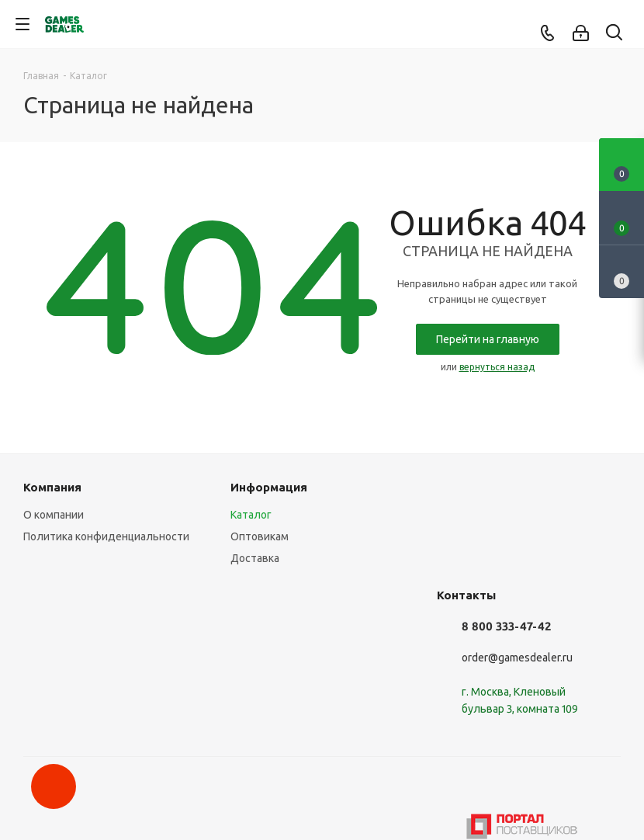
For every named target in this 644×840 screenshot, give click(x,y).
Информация (269, 487)
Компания (52, 487)
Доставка (255, 558)
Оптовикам (260, 536)
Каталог (251, 515)
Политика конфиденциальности (106, 536)
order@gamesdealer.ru (517, 658)
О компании (54, 515)
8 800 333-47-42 (506, 626)
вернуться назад (497, 367)
